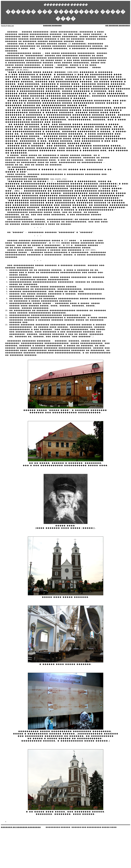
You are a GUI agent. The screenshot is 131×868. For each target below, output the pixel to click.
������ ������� (52, 26)
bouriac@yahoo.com (7, 26)
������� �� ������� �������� (21, 839)
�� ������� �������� (118, 26)
